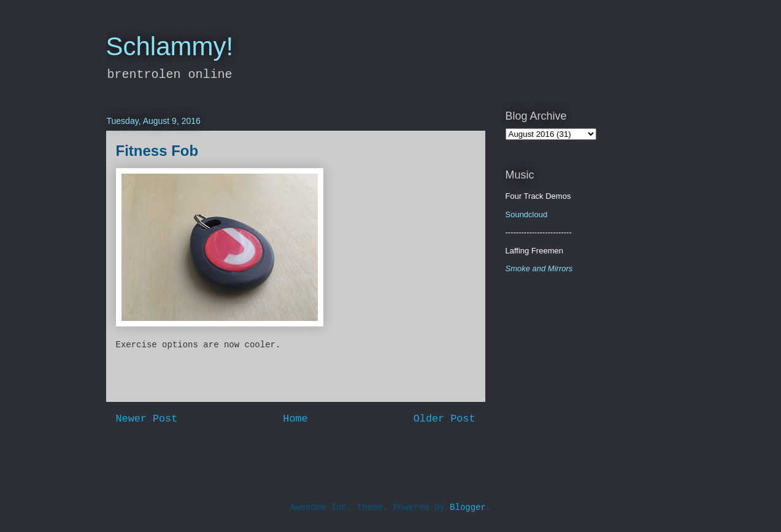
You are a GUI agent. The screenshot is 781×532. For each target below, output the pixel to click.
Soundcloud (527, 214)
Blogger (468, 507)
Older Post (444, 419)
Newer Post (147, 419)
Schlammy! (170, 46)
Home (295, 419)
